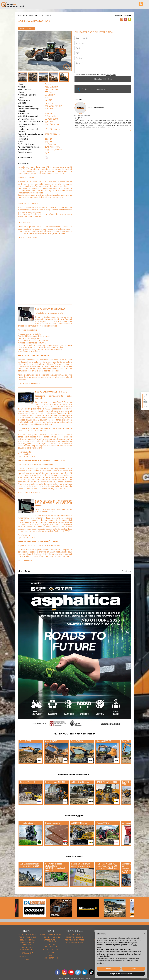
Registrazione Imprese (74, 940)
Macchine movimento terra (28, 16)
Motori (51, 955)
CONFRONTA (26, 29)
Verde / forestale (27, 957)
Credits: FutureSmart (84, 978)
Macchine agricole (51, 958)
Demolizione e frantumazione (27, 948)
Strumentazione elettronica (27, 953)
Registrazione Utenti (74, 937)
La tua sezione (74, 934)
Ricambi (27, 960)
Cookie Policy (72, 978)
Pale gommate (46, 16)
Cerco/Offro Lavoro (74, 943)
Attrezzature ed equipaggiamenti (27, 944)
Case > (48, 84)
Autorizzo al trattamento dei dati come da (96, 75)
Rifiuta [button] (109, 969)
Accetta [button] (133, 969)
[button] (144, 934)
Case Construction (96, 108)
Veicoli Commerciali (27, 940)
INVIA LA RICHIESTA (103, 79)
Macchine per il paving (27, 937)
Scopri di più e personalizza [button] (121, 974)
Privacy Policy (111, 75)
